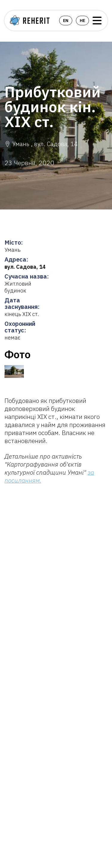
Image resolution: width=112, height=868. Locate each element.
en (66, 21)
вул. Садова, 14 (25, 267)
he (82, 21)
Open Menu (97, 21)
